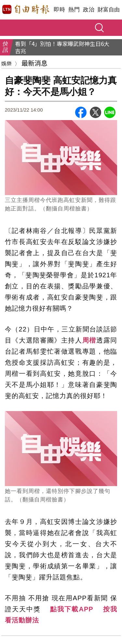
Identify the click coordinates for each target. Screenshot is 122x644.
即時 (59, 10)
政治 (89, 10)
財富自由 (108, 10)
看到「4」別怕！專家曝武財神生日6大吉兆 (62, 47)
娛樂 (7, 63)
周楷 (89, 340)
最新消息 (34, 63)
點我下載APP (72, 609)
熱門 (74, 10)
